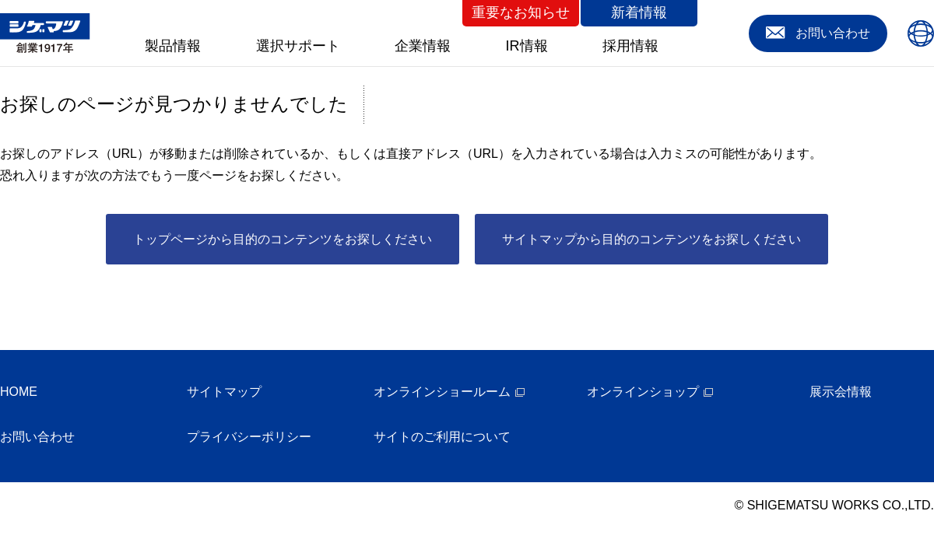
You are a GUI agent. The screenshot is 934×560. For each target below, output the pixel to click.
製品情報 (173, 46)
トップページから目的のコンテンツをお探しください (283, 239)
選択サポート (298, 46)
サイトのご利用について (442, 437)
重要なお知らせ (521, 12)
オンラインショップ (643, 392)
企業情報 (423, 46)
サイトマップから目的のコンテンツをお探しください (651, 239)
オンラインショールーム (442, 392)
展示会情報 (841, 392)
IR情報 (527, 46)
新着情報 (639, 12)
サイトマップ (224, 392)
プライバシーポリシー (249, 437)
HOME (19, 392)
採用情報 (630, 46)
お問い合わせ (37, 437)
